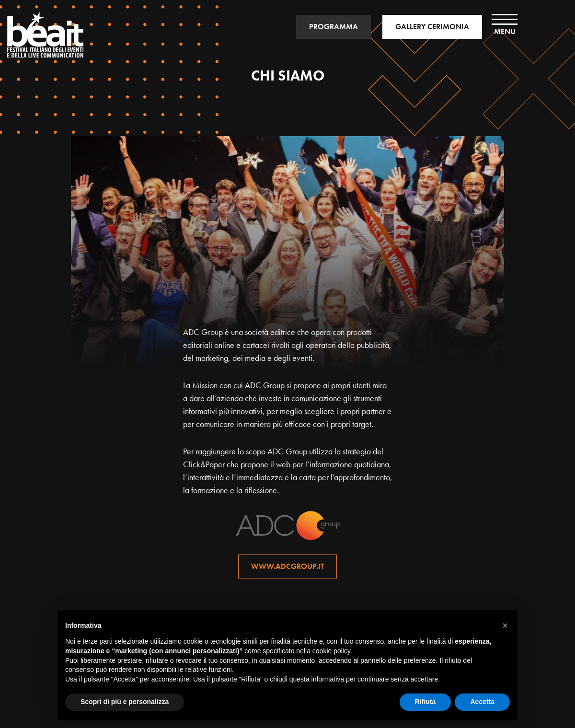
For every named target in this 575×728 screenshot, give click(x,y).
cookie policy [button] (331, 651)
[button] (505, 625)
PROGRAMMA (333, 27)
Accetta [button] (482, 702)
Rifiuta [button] (425, 702)
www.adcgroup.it (287, 566)
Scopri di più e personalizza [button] (125, 702)
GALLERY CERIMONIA (432, 27)
